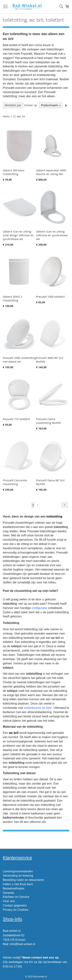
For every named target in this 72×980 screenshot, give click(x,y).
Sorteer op (31, 105)
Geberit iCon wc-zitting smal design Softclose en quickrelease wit (18, 235)
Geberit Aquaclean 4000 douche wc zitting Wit (51, 172)
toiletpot (16, 646)
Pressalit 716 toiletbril (16, 419)
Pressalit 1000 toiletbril (50, 297)
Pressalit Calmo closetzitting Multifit (48, 421)
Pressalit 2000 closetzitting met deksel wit (19, 360)
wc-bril (55, 638)
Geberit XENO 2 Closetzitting (12, 299)
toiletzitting (54, 517)
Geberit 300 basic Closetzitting (14, 172)
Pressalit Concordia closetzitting (15, 482)
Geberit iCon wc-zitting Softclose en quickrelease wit (52, 235)
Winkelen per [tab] (13, 105)
